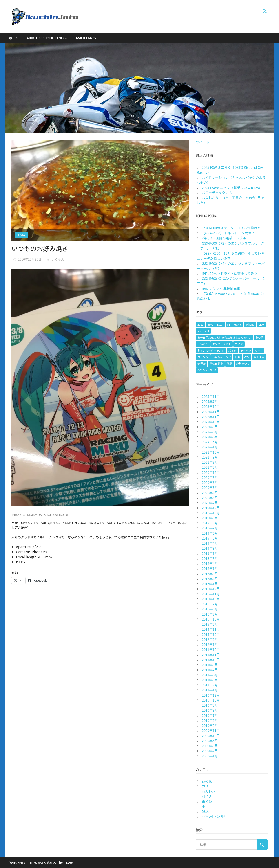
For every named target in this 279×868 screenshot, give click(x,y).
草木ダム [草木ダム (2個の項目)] (259, 357)
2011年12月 (211, 649)
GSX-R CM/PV (86, 38)
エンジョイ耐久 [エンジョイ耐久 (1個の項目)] (221, 344)
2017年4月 (210, 579)
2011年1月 (210, 690)
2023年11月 (211, 412)
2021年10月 (211, 452)
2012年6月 (210, 639)
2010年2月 (210, 725)
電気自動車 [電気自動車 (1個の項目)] (216, 363)
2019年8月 (210, 523)
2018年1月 (210, 568)
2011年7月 (210, 670)
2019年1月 (210, 553)
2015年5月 (210, 624)
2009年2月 (210, 751)
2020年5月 (210, 487)
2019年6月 (210, 533)
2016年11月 (211, 594)
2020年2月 (210, 503)
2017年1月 (210, 584)
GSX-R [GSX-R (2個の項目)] (238, 324)
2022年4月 (210, 442)
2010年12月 (211, 695)
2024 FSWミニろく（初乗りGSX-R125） (232, 188)
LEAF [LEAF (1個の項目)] (261, 324)
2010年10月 (211, 700)
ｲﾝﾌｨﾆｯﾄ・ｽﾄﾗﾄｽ (214, 816)
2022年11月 (211, 417)
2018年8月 (210, 558)
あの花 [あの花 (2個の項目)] (259, 337)
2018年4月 (210, 563)
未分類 (22, 235)
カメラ (207, 786)
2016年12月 (211, 589)
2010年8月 (210, 710)
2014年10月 (211, 634)
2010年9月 (210, 705)
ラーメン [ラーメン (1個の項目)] (246, 350)
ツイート (203, 142)
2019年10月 (211, 513)
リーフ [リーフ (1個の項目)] (259, 350)
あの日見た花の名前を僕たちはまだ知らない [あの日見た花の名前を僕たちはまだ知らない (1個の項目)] (224, 337)
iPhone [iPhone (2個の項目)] (250, 324)
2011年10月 (211, 660)
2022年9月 (210, 427)
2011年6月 (210, 675)
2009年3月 (210, 746)
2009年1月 (210, 756)
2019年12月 (211, 508)
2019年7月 (210, 528)
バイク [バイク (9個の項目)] (232, 350)
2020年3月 (210, 498)
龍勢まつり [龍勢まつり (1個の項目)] (243, 363)
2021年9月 (210, 457)
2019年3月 (210, 548)
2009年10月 (211, 736)
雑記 (205, 811)
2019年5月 (210, 538)
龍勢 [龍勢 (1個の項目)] (230, 363)
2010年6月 (210, 720)
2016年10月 (211, 599)
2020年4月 (210, 493)
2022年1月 (210, 447)
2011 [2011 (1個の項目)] (200, 324)
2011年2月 (210, 685)
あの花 (207, 781)
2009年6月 (210, 741)
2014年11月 (211, 629)
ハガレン (208, 791)
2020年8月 (210, 477)
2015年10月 (211, 619)
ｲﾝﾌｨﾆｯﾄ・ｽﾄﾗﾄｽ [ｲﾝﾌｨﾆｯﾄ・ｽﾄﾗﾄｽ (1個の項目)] (207, 370)
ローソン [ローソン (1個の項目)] (203, 357)
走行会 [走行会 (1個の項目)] (201, 363)
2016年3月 (210, 614)
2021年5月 (210, 467)
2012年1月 (210, 644)
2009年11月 (211, 730)
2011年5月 (210, 680)
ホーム (14, 38)
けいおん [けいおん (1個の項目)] (203, 344)
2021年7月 (210, 462)
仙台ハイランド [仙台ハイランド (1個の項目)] (221, 357)
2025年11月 (211, 396)
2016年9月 (210, 604)
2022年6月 (210, 437)
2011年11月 (211, 655)
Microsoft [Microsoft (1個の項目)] (203, 331)
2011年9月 (210, 665)
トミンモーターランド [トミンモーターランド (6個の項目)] (211, 350)
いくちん (58, 259)
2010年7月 (210, 715)
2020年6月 (210, 482)
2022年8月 (210, 432)
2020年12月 (211, 472)
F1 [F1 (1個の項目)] (229, 324)
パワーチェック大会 (217, 192)
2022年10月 (211, 422)
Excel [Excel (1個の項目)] (220, 324)
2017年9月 (210, 574)
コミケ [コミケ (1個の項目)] (239, 344)
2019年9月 (210, 518)
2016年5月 (210, 609)
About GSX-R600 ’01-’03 (45, 38)
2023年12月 (211, 406)
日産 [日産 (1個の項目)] (238, 357)
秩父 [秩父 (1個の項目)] (247, 357)
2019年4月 (210, 543)
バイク (207, 796)
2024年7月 (210, 401)
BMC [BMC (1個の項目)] (210, 324)
